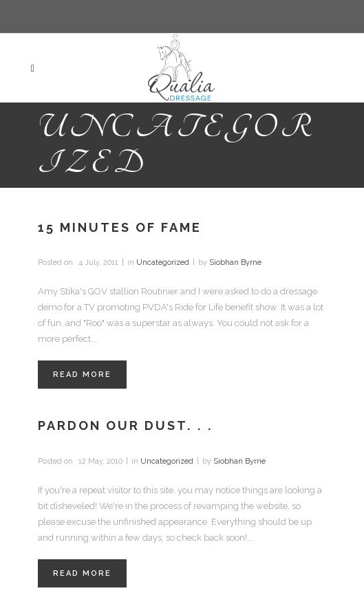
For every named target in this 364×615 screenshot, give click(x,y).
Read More (82, 375)
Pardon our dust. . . (126, 425)
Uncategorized (163, 262)
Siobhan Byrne (235, 262)
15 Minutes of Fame (120, 227)
